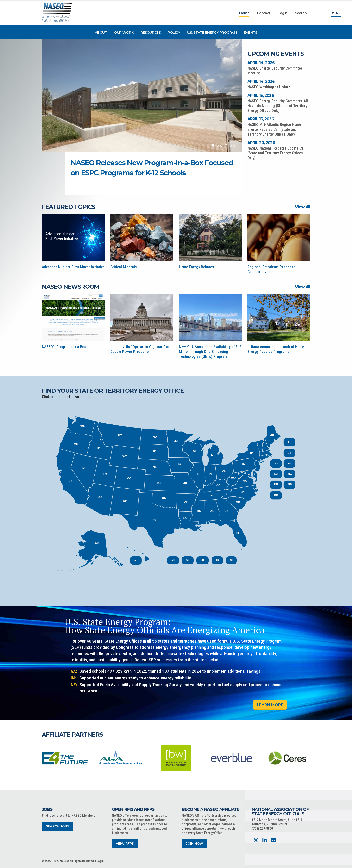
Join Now (195, 844)
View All (303, 207)
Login (283, 13)
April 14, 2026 (261, 63)
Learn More (270, 705)
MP (203, 560)
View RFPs (125, 844)
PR (217, 560)
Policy (174, 33)
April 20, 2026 (261, 143)
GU (188, 560)
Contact (264, 13)
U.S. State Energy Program (212, 33)
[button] (213, 145)
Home (244, 13)
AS (173, 560)
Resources (151, 33)
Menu (336, 13)
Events (250, 33)
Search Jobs (58, 826)
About (101, 33)
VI (231, 560)
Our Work (124, 33)
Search (301, 13)
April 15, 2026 (261, 95)
